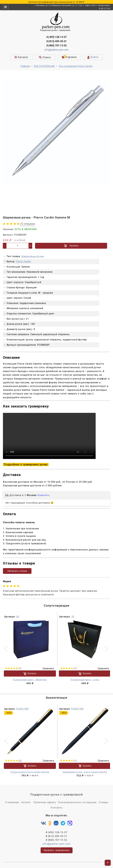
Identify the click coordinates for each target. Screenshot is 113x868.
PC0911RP (23, 709)
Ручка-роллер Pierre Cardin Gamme (30, 772)
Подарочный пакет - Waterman (30, 680)
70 (73, 617)
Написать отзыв (17, 571)
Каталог (26, 802)
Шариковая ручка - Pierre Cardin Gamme (85, 772)
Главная (25, 66)
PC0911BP (78, 709)
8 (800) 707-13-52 (56, 45)
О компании (12, 802)
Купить (71, 246)
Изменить (43, 495)
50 (18, 617)
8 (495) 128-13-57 (56, 37)
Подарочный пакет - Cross (85, 680)
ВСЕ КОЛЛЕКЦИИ (44, 66)
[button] (6, 649)
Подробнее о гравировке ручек (26, 465)
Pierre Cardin (23, 261)
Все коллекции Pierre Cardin (76, 66)
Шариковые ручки (33, 256)
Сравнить (47, 668)
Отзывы (103, 802)
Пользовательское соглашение (77, 802)
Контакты (56, 808)
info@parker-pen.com (56, 50)
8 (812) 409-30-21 (56, 41)
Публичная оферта (45, 802)
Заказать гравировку (57, 850)
